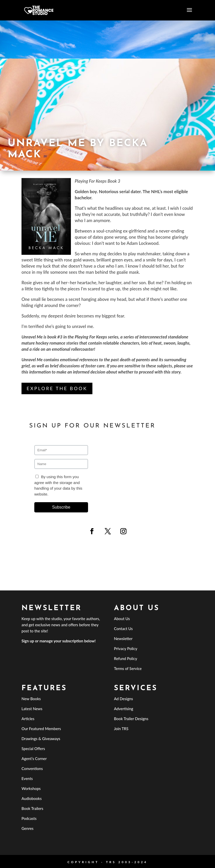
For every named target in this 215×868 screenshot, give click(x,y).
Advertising (123, 709)
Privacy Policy (126, 649)
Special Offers (33, 749)
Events (27, 778)
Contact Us (123, 629)
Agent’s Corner (34, 759)
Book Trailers (32, 808)
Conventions (32, 768)
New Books (31, 699)
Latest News (32, 709)
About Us (122, 619)
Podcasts (29, 818)
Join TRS (121, 729)
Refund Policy (126, 658)
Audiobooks (32, 798)
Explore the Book (57, 388)
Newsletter (123, 639)
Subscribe (61, 507)
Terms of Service (128, 668)
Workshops (31, 788)
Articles (28, 719)
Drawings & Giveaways (41, 739)
